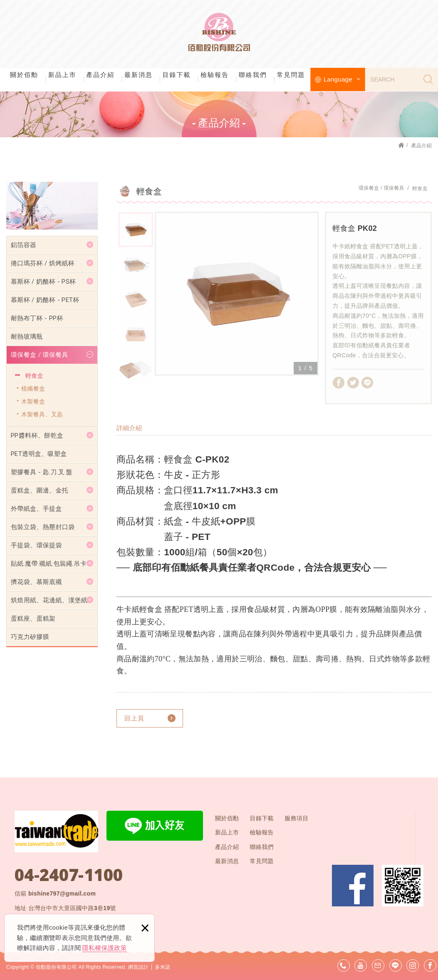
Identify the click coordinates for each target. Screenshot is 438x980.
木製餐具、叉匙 (42, 414)
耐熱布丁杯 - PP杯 (37, 318)
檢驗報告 (215, 75)
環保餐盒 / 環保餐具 (40, 355)
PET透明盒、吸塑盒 (39, 454)
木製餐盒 (33, 401)
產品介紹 (100, 75)
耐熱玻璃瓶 (27, 337)
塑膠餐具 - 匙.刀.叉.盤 (42, 472)
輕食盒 (34, 376)
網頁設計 (138, 967)
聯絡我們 (253, 75)
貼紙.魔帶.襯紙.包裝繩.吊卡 (49, 564)
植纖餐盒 (33, 389)
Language (342, 79)
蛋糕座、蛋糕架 (33, 619)
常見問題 (291, 75)
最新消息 (139, 75)
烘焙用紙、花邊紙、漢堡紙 (49, 600)
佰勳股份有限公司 (219, 33)
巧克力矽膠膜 (30, 637)
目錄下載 (177, 75)
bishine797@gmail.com (62, 893)
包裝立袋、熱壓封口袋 (43, 527)
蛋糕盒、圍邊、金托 (40, 490)
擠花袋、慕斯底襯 (36, 582)
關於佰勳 (24, 75)
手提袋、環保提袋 (36, 545)
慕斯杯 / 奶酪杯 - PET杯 (45, 300)
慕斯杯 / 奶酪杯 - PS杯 (43, 282)
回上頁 (134, 718)
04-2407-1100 (69, 875)
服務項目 (296, 818)
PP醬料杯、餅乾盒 (37, 436)
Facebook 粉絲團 (353, 886)
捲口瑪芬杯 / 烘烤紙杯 (43, 263)
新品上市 (62, 75)
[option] (237, 294)
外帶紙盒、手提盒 (36, 509)
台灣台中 (72, 908)
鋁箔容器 (24, 245)
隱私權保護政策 (105, 948)
